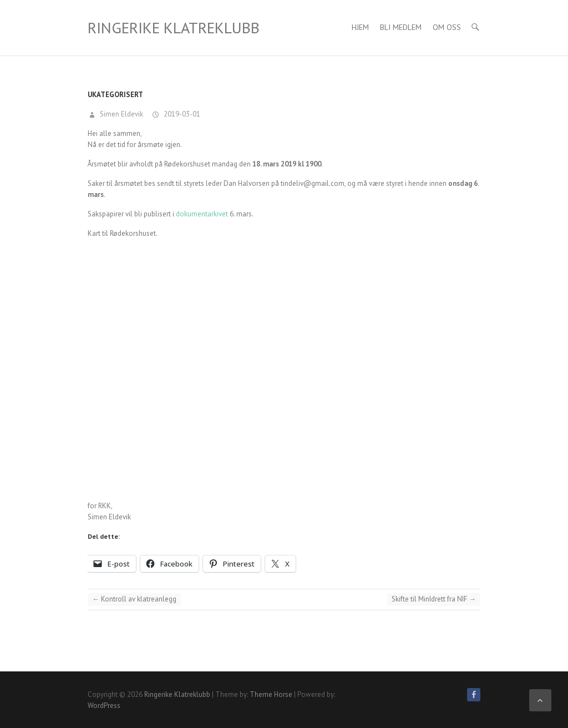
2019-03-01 (181, 114)
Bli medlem (401, 27)
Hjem (360, 27)
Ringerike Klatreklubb (174, 27)
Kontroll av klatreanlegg (134, 599)
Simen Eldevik (121, 114)
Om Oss (447, 27)
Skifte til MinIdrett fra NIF (434, 599)
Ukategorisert (115, 95)
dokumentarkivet (202, 214)
